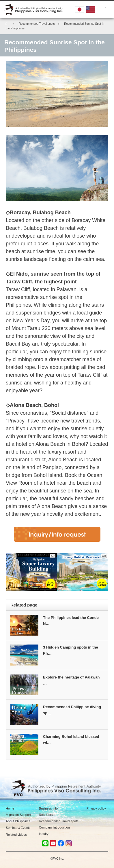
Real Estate (47, 815)
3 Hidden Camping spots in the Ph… (71, 650)
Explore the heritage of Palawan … (71, 680)
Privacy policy (96, 808)
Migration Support (18, 815)
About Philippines (18, 821)
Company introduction (54, 827)
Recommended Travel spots (59, 821)
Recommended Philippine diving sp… (72, 710)
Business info (48, 808)
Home (10, 808)
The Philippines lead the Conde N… (71, 621)
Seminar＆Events (18, 828)
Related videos (16, 835)
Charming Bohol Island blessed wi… (71, 740)
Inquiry (44, 834)
